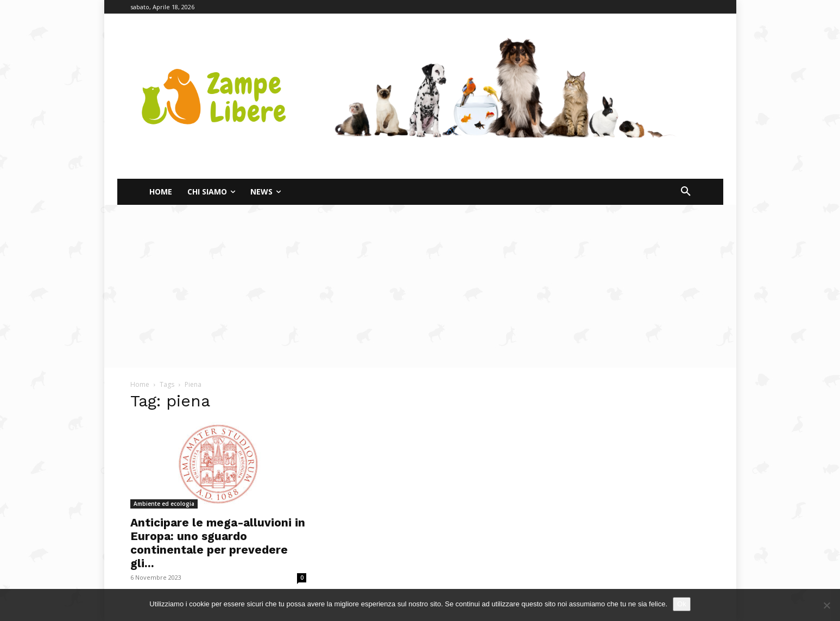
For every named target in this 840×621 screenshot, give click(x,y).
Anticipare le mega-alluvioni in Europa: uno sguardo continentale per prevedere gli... (218, 543)
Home (140, 384)
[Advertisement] (420, 286)
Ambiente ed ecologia (164, 504)
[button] (686, 192)
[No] (826, 605)
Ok (682, 604)
